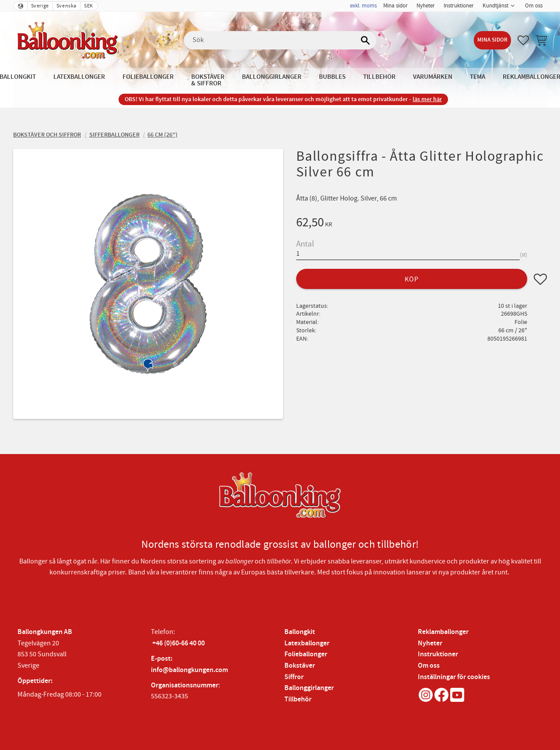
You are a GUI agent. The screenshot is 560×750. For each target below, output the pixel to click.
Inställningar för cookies (454, 677)
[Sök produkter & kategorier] (280, 40)
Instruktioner (438, 654)
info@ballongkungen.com (189, 670)
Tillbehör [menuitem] (379, 77)
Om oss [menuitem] (534, 6)
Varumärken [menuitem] (433, 77)
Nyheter (430, 643)
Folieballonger (306, 654)
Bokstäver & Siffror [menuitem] (208, 80)
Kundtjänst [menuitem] (495, 6)
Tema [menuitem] (478, 77)
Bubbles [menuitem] (332, 77)
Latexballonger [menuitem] (79, 77)
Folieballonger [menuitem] (148, 77)
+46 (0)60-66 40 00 (178, 643)
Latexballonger (307, 643)
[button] (523, 40)
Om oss (429, 666)
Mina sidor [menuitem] (395, 6)
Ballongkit (300, 632)
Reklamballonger (443, 632)
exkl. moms (363, 6)
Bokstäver (300, 666)
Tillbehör (298, 699)
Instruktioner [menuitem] (459, 6)
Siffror (294, 677)
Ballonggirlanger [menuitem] (272, 77)
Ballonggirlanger (309, 688)
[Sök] (365, 40)
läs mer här (427, 99)
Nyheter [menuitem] (426, 6)
